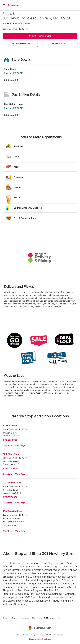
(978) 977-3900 (10, 497)
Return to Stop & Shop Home (40, 639)
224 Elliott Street (11, 454)
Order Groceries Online (40, 36)
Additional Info (12, 80)
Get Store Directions (20, 44)
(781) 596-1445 (10, 526)
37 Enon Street (10, 426)
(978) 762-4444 (23, 23)
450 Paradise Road (13, 511)
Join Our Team (59, 44)
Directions (7, 446)
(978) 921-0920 (10, 440)
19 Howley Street (12, 483)
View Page (20, 446)
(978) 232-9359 (10, 469)
